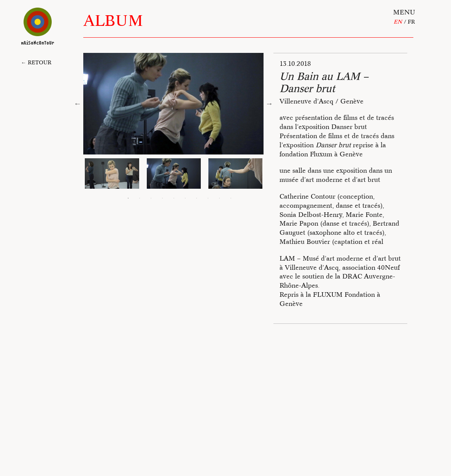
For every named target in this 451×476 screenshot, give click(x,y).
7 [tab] (197, 198)
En (398, 22)
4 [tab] (162, 198)
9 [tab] (219, 198)
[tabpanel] (174, 174)
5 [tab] (174, 198)
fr (411, 22)
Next (269, 103)
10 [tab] (231, 198)
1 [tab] (128, 198)
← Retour (36, 62)
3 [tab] (151, 198)
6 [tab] (185, 198)
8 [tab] (208, 198)
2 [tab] (140, 198)
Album (113, 20)
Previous (78, 103)
